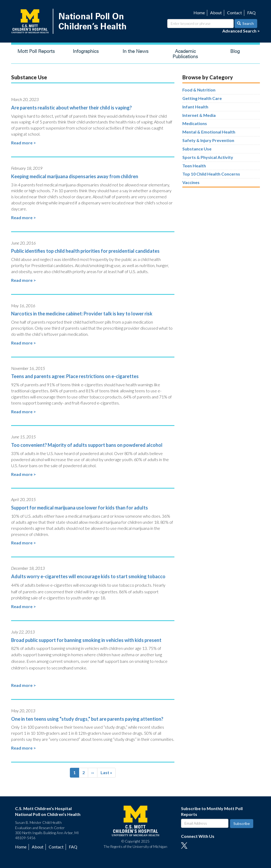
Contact (234, 13)
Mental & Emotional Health (209, 132)
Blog (235, 51)
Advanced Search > (241, 31)
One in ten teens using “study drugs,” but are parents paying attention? (87, 719)
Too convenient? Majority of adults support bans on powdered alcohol (87, 445)
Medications (195, 123)
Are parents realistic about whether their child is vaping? (71, 108)
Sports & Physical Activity (208, 157)
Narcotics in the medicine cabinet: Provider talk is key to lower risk (82, 314)
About (216, 13)
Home (199, 13)
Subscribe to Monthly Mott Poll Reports (212, 811)
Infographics (86, 51)
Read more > (24, 143)
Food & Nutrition (199, 90)
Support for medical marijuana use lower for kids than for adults (80, 508)
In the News (135, 51)
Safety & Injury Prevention (208, 140)
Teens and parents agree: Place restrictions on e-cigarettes (75, 376)
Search (246, 23)
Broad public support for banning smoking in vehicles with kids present (86, 640)
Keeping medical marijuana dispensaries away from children (75, 176)
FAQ (251, 13)
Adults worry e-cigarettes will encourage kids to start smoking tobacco (88, 576)
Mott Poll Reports (36, 51)
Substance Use (197, 149)
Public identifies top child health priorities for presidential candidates (85, 251)
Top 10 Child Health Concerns (211, 174)
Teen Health (194, 166)
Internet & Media (199, 115)
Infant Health (195, 107)
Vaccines (191, 182)
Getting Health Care (202, 98)
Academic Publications (185, 54)
